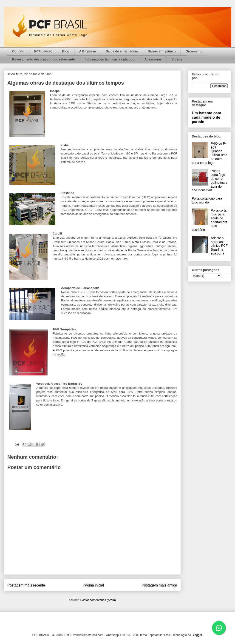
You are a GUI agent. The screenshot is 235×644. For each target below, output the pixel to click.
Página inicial (93, 585)
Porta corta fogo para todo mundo (207, 200)
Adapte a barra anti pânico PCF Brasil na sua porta (219, 246)
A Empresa (88, 51)
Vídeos (177, 59)
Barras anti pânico (162, 51)
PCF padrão (43, 51)
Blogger (197, 635)
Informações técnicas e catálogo (110, 59)
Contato (18, 51)
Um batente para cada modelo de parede (207, 117)
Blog (66, 51)
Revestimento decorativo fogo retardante (44, 59)
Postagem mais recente (26, 585)
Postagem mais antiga (159, 585)
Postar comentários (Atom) (98, 600)
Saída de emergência (122, 51)
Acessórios (153, 59)
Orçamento (194, 51)
